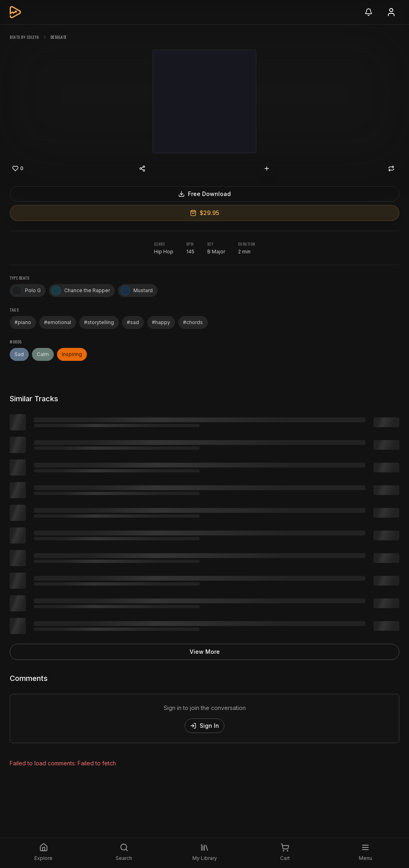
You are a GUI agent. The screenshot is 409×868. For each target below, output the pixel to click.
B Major (216, 252)
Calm (43, 354)
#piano (23, 322)
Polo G (26, 291)
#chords (193, 322)
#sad (133, 322)
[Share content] (142, 169)
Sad (19, 354)
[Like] (18, 169)
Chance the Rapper (81, 291)
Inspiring (72, 354)
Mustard (137, 291)
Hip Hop (164, 252)
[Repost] (391, 169)
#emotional (58, 322)
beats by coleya (24, 37)
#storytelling (99, 322)
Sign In (204, 726)
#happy (161, 322)
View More (205, 652)
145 (190, 252)
